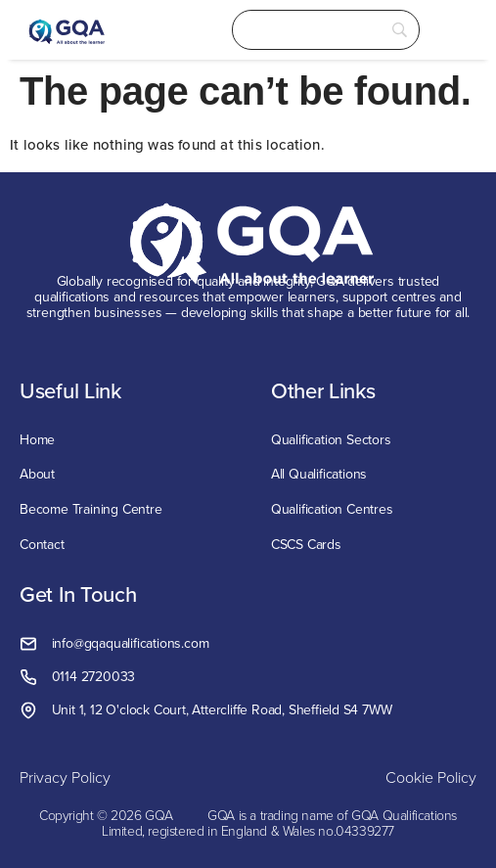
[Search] (326, 30)
